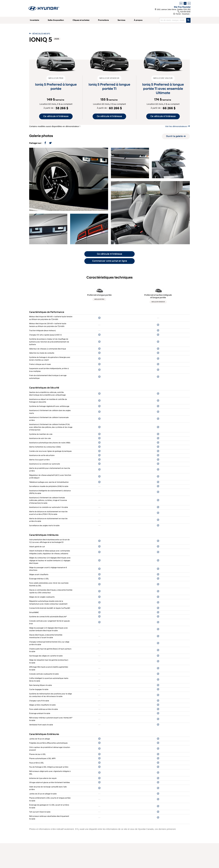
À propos (138, 20)
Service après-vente (123, 840)
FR (185, 3)
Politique (33, 860)
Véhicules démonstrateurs (41, 846)
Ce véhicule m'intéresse (56, 116)
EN (181, 3)
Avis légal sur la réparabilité (42, 863)
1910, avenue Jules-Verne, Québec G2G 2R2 (173, 9)
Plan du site (35, 866)
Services (121, 20)
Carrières (33, 857)
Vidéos (32, 854)
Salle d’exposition (56, 20)
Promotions (103, 20)
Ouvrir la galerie (176, 136)
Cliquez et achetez (81, 20)
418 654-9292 (184, 12)
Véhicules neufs (40, 34)
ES (189, 3)
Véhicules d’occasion (39, 843)
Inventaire (34, 20)
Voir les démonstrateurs (177, 126)
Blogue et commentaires (41, 851)
